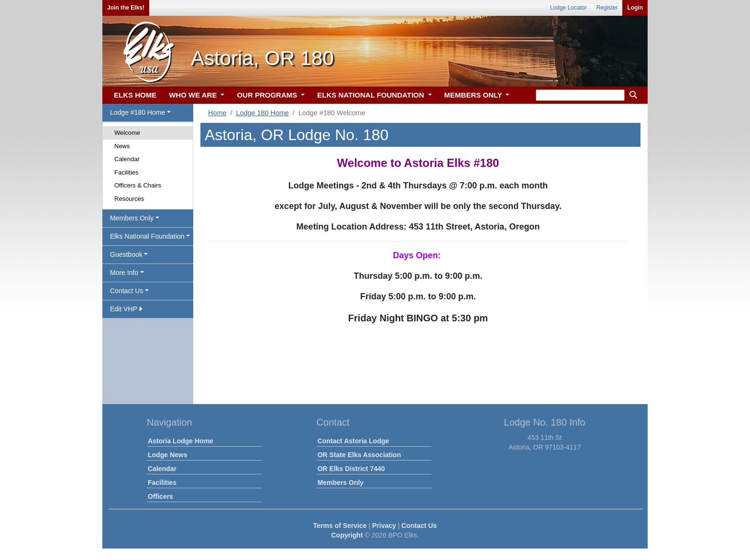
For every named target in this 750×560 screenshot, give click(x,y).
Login (635, 8)
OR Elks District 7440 (351, 469)
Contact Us (419, 526)
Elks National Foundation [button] (147, 236)
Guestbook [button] (126, 254)
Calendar (127, 159)
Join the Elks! (126, 8)
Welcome (127, 133)
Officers (160, 496)
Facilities (127, 172)
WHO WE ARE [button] (194, 95)
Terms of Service (340, 526)
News (122, 146)
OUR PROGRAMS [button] (268, 95)
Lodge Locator (568, 8)
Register (607, 8)
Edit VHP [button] (126, 309)
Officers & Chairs (138, 185)
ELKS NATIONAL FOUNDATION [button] (372, 95)
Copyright (347, 535)
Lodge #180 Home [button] (138, 112)
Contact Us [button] (127, 291)
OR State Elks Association (359, 455)
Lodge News (167, 455)
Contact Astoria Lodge (353, 441)
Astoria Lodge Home (181, 441)
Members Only (341, 483)
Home (217, 113)
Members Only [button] (132, 218)
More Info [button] (124, 273)
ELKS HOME (135, 95)
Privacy (384, 526)
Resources (129, 199)
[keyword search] (580, 95)
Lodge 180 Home (262, 113)
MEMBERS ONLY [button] (474, 95)
